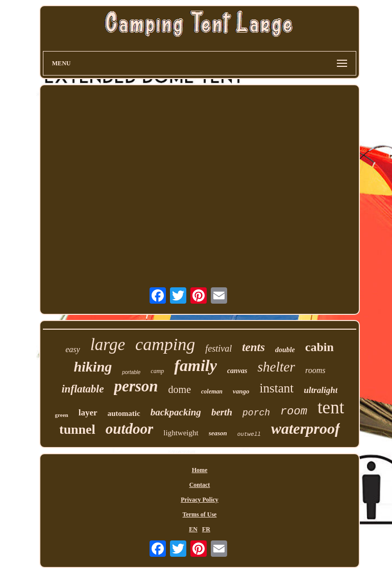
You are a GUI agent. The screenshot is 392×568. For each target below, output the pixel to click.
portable (131, 372)
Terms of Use (200, 514)
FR (206, 529)
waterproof (305, 428)
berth (222, 412)
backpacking (176, 412)
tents (253, 347)
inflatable (83, 389)
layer (88, 413)
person (136, 386)
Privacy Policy (200, 500)
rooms (315, 370)
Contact (200, 485)
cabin (320, 347)
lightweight (181, 433)
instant (277, 388)
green (62, 415)
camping (165, 344)
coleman (212, 391)
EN (193, 529)
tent (331, 408)
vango (241, 391)
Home (200, 470)
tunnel (77, 429)
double (285, 350)
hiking (93, 367)
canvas (237, 371)
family (195, 365)
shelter (277, 367)
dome (180, 389)
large (108, 344)
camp (157, 371)
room (294, 412)
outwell (249, 434)
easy (72, 349)
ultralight (321, 390)
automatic (124, 413)
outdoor (129, 429)
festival (218, 349)
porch (256, 413)
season (218, 433)
